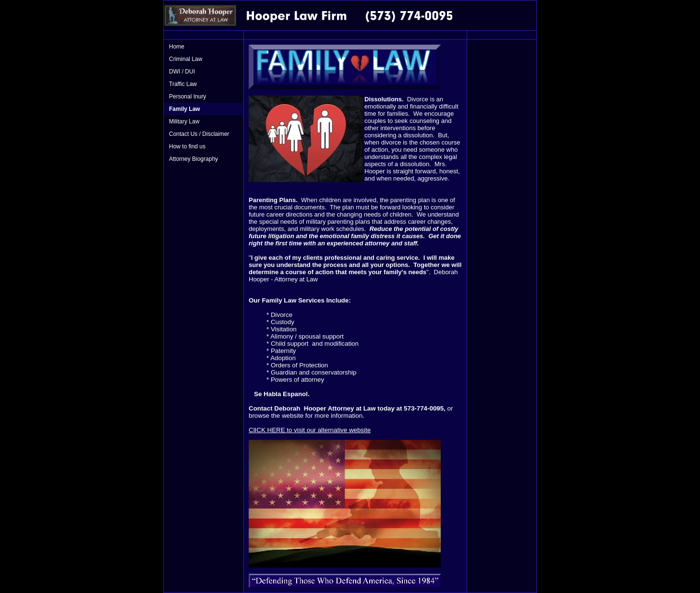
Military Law (184, 121)
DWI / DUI (182, 72)
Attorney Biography (193, 159)
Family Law (185, 109)
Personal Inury (187, 97)
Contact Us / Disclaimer (199, 134)
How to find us (187, 146)
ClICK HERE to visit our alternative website (310, 430)
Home (177, 47)
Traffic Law (183, 84)
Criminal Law (186, 59)
